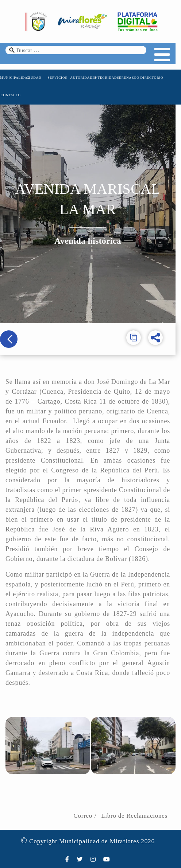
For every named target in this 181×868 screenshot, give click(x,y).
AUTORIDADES (83, 79)
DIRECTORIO (155, 79)
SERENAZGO (131, 79)
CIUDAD (35, 79)
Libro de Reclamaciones (140, 807)
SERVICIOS (59, 79)
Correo (88, 807)
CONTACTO (11, 96)
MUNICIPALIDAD (11, 79)
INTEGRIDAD (107, 79)
